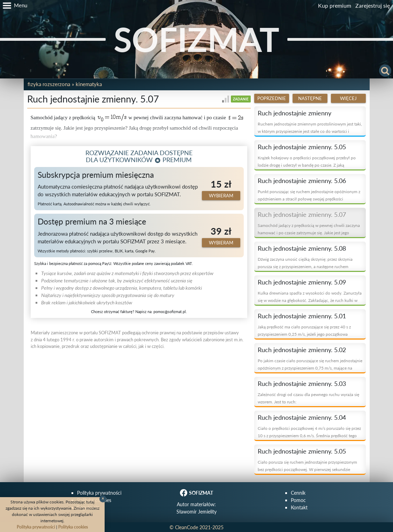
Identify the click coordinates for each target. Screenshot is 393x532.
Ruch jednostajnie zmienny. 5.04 (302, 417)
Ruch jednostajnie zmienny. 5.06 (302, 181)
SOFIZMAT (196, 39)
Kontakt (299, 507)
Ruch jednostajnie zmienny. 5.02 (302, 350)
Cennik (298, 493)
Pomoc (298, 500)
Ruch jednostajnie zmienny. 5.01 (302, 316)
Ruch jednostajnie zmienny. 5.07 (302, 214)
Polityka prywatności (99, 493)
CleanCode (187, 527)
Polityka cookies (73, 527)
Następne (310, 98)
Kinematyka (89, 84)
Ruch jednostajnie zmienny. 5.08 (302, 248)
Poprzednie (272, 98)
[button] (14, 6)
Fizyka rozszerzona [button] (49, 84)
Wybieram (221, 196)
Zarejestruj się (373, 5)
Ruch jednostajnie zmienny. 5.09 (302, 282)
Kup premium (335, 5)
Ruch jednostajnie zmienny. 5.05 (302, 147)
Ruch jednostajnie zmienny (294, 113)
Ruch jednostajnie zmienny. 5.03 (302, 383)
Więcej (348, 98)
